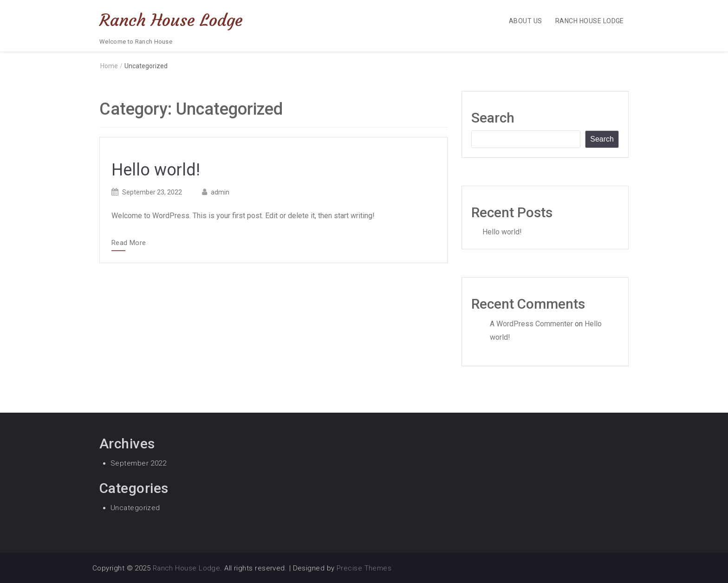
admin (220, 192)
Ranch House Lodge (171, 20)
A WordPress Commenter (531, 324)
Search (493, 118)
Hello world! (156, 170)
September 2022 (138, 463)
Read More (129, 243)
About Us (526, 21)
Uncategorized (135, 508)
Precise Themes (364, 568)
